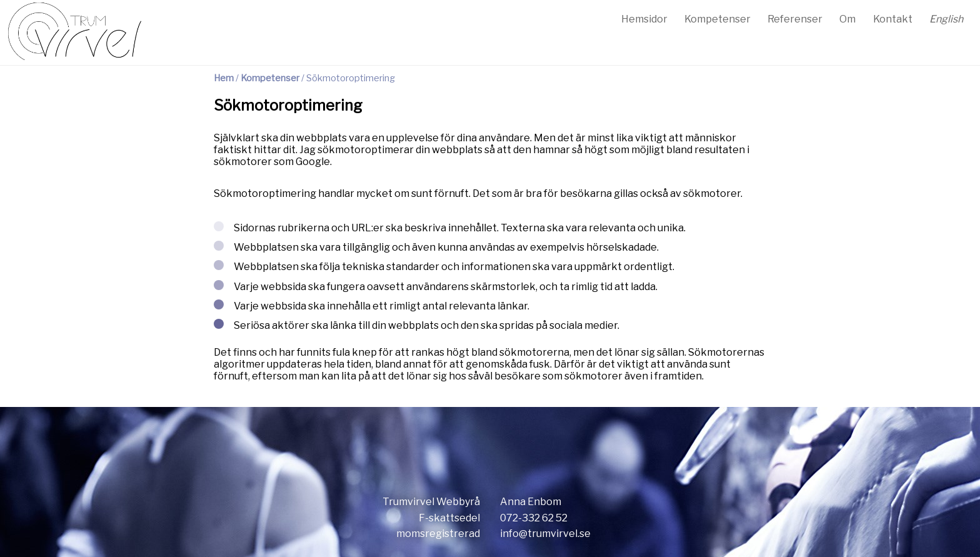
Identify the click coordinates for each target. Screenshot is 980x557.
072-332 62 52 (534, 518)
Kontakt (893, 19)
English (946, 19)
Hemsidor (644, 19)
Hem (224, 78)
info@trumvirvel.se (545, 534)
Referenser (795, 19)
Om (847, 19)
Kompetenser (717, 19)
